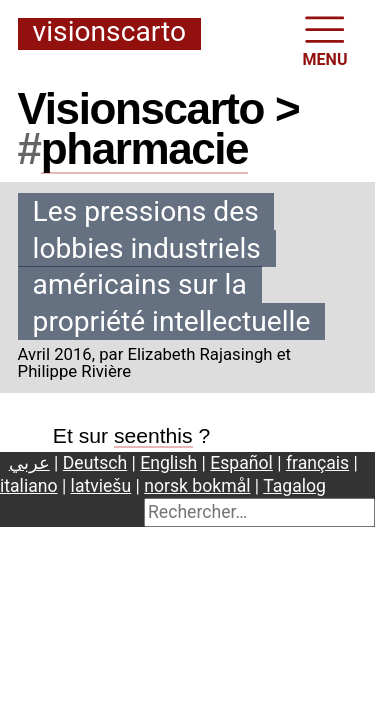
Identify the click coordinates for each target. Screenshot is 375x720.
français (317, 463)
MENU (325, 39)
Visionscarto (109, 33)
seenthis (153, 435)
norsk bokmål (197, 486)
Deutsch (95, 463)
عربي (29, 463)
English (168, 463)
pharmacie (145, 148)
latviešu (101, 486)
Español (241, 463)
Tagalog (294, 486)
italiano (29, 486)
